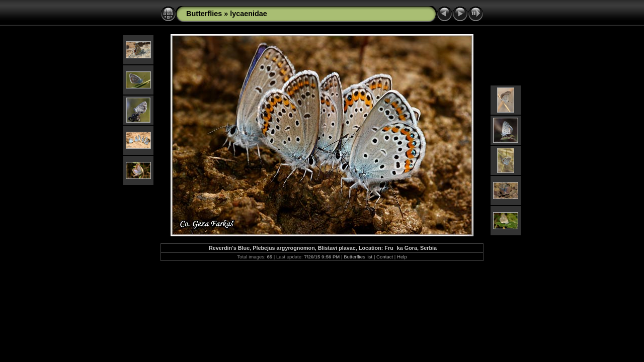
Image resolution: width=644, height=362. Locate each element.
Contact (385, 257)
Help (402, 257)
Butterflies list (358, 257)
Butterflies (204, 14)
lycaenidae (249, 14)
